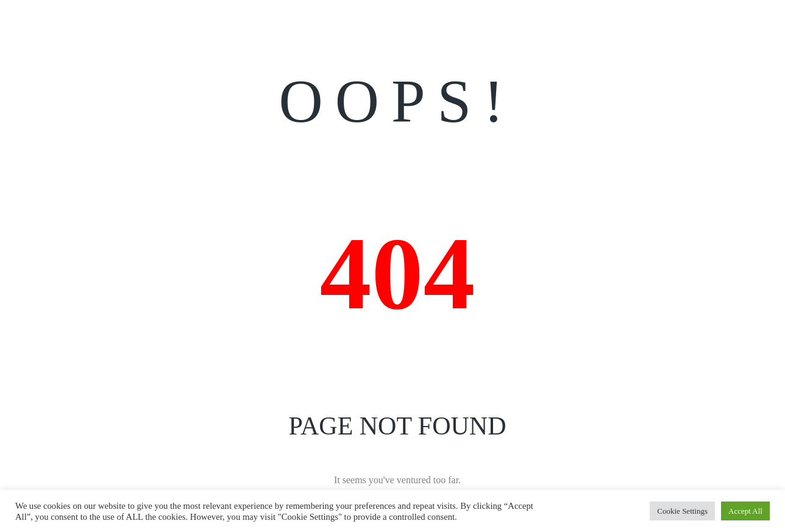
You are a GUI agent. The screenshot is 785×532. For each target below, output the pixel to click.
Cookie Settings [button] (682, 511)
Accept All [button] (745, 511)
